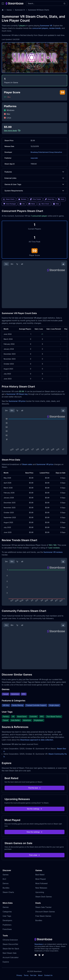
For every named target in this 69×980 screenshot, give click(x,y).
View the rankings (35, 832)
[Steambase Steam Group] (39, 955)
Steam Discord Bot (10, 944)
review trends (55, 28)
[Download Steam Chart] (63, 264)
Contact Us (48, 975)
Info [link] (22, 204)
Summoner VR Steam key (17, 394)
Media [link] (32, 204)
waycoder (34, 158)
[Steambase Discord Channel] (36, 955)
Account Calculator (11, 957)
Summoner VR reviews (53, 552)
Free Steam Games (43, 916)
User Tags (7, 916)
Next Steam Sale (10, 953)
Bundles (6, 888)
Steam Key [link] (50, 199)
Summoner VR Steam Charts (39, 10)
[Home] (3, 10)
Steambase (39, 944)
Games (9, 10)
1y (17, 264)
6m (12, 410)
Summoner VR (46, 26)
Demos (6, 883)
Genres (6, 907)
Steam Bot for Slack (11, 949)
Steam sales (27, 464)
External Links (34, 178)
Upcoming (40, 892)
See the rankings (34, 809)
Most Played (41, 879)
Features (34, 172)
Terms (26, 975)
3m (12, 264)
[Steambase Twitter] (43, 955)
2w (6, 264)
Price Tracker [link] (36, 199)
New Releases (41, 888)
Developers (7, 920)
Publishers (7, 925)
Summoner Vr (20, 10)
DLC (4, 879)
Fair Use (33, 975)
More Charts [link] (44, 204)
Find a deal (34, 855)
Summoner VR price (17, 401)
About (40, 975)
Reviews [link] (22, 199)
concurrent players (40, 28)
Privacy (19, 975)
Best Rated (40, 875)
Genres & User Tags (34, 184)
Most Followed (42, 883)
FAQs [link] (56, 204)
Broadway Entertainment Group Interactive (46, 152)
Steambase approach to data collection (37, 740)
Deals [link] (61, 199)
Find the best (34, 788)
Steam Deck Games (44, 897)
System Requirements (34, 191)
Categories (7, 912)
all (22, 264)
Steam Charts (8, 892)
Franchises (7, 929)
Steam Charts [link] (9, 199)
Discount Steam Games (45, 912)
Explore (6, 962)
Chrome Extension (10, 940)
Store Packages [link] (10, 204)
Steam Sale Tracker (44, 907)
